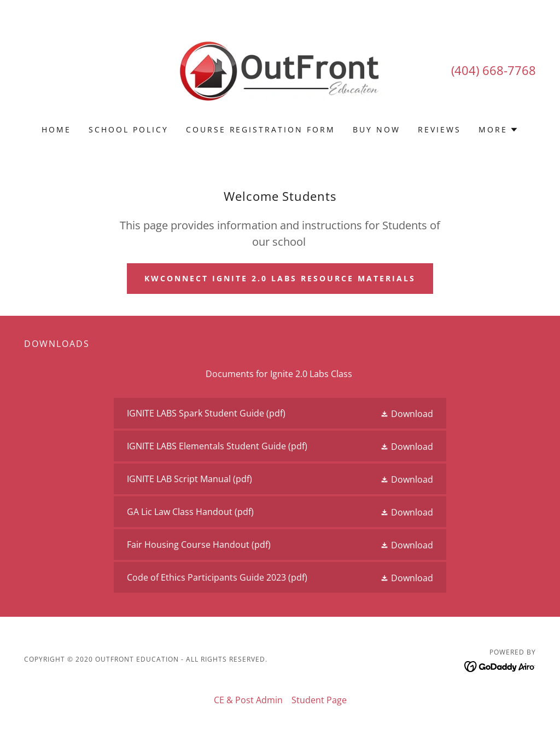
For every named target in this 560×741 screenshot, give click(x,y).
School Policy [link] (129, 129)
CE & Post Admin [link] (248, 700)
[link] (280, 70)
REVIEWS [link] (439, 129)
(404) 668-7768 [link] (494, 70)
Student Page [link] (319, 700)
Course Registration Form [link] (261, 129)
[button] (498, 130)
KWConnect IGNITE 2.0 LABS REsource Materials (280, 278)
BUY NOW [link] (377, 129)
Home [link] (56, 129)
